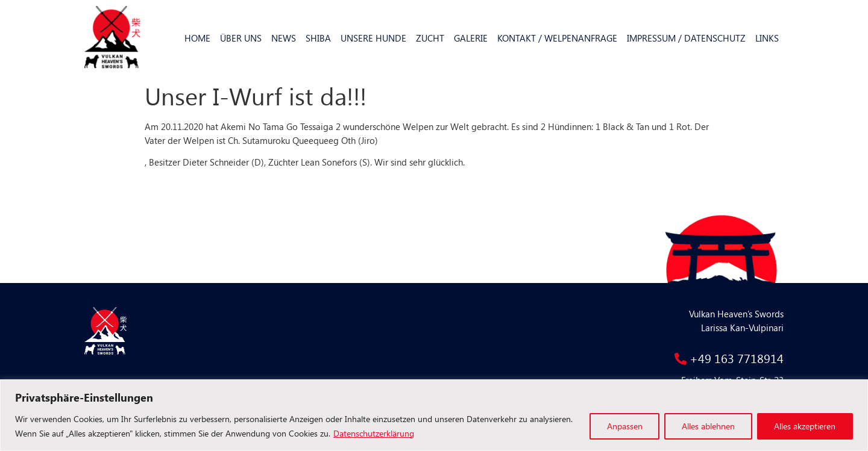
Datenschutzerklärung (374, 433)
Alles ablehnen (708, 426)
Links (767, 38)
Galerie (471, 38)
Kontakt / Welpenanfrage (557, 38)
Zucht (430, 38)
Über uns (241, 38)
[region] (434, 415)
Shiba (318, 38)
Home (197, 38)
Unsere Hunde (373, 38)
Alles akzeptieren (805, 426)
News (284, 38)
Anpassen (624, 426)
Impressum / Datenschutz (686, 38)
